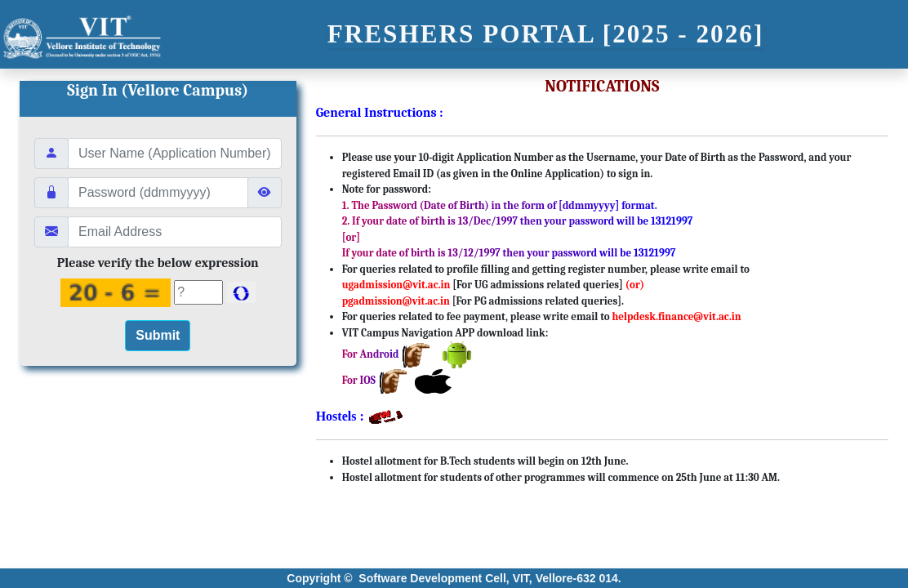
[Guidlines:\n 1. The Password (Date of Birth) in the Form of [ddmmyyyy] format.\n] (158, 193)
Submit (158, 335)
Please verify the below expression (158, 263)
